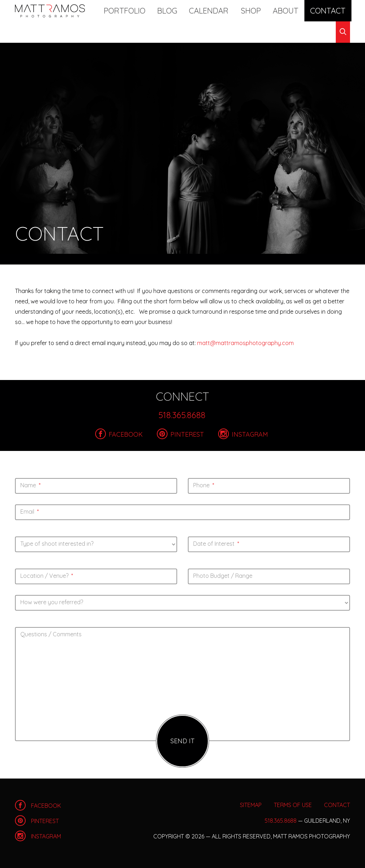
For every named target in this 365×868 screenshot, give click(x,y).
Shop (252, 11)
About (280, 11)
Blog (182, 11)
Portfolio (146, 11)
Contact (316, 11)
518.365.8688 (182, 415)
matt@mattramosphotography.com (245, 343)
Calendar (217, 11)
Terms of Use (293, 805)
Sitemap (251, 805)
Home (50, 11)
